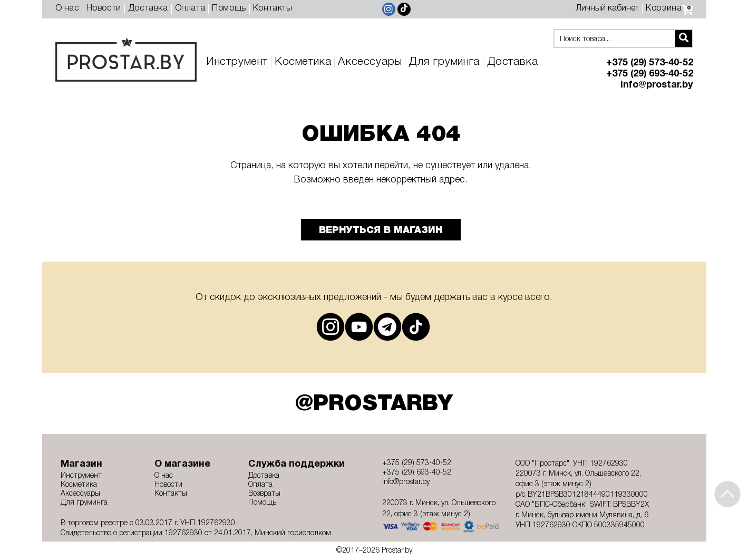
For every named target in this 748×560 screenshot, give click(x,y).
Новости (104, 8)
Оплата (190, 8)
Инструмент (237, 62)
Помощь (229, 8)
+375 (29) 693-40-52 (650, 74)
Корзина (669, 8)
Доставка (148, 8)
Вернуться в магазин (381, 230)
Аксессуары (370, 62)
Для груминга (444, 62)
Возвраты (264, 494)
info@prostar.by (657, 85)
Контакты (273, 8)
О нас (67, 8)
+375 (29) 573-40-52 (650, 63)
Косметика (303, 62)
